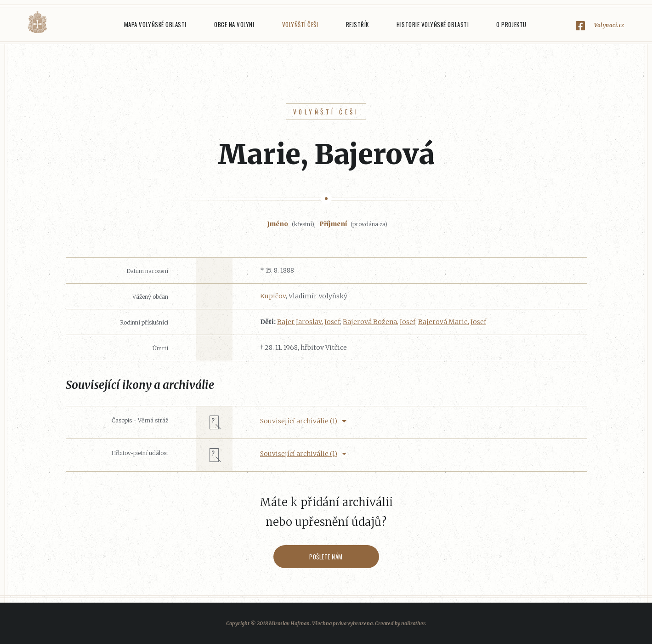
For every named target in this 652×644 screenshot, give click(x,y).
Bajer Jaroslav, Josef (309, 322)
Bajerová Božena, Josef (379, 322)
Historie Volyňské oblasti (433, 24)
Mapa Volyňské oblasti (155, 24)
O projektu (511, 24)
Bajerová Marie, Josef (452, 322)
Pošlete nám (326, 557)
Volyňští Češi (300, 24)
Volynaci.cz (609, 25)
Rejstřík (357, 24)
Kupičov (273, 296)
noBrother (413, 623)
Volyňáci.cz (37, 22)
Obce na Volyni (234, 24)
